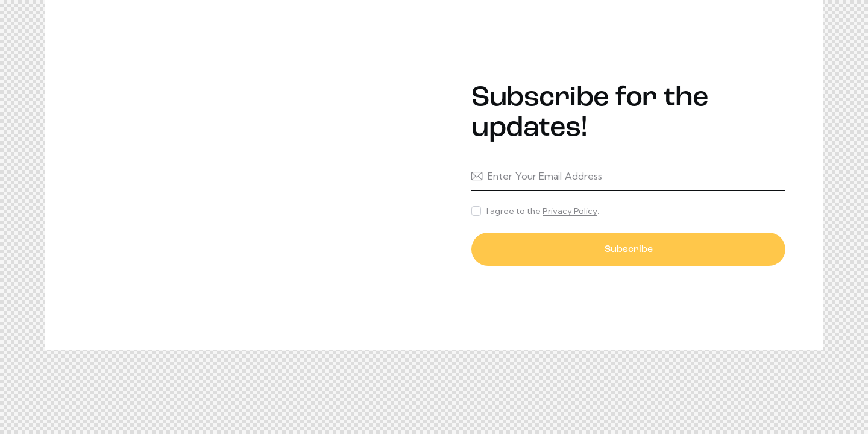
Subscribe (629, 250)
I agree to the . (543, 211)
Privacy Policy (570, 211)
